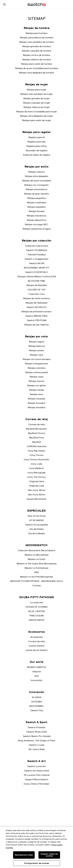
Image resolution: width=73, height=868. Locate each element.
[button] (4, 4)
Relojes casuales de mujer (37, 103)
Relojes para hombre (36, 33)
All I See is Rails (37, 749)
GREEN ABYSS (37, 620)
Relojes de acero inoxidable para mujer (37, 112)
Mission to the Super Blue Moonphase (37, 564)
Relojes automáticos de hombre (37, 38)
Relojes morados (37, 403)
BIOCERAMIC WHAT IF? (37, 268)
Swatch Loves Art (36, 766)
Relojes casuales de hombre (37, 51)
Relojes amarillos (37, 407)
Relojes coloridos (37, 368)
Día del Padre (36, 529)
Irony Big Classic (37, 451)
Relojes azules (36, 351)
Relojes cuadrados (37, 203)
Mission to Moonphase (36, 555)
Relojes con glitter (36, 386)
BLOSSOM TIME (37, 281)
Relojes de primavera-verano (36, 312)
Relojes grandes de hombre (36, 46)
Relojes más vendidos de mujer (36, 94)
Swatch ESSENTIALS (37, 272)
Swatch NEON (37, 263)
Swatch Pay (37, 710)
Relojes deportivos (36, 220)
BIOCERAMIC (37, 706)
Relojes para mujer (36, 90)
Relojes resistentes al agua (37, 229)
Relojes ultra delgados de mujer (36, 116)
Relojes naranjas (36, 399)
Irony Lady (36, 464)
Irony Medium (36, 468)
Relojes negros (37, 342)
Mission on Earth (37, 559)
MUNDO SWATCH (36, 667)
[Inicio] (37, 4)
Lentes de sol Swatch (36, 650)
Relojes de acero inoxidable (37, 181)
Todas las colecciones (36, 246)
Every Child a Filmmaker (36, 784)
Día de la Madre (36, 534)
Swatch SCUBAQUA (36, 250)
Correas (36, 586)
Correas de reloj (36, 424)
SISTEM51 (37, 702)
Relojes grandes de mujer (36, 98)
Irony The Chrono (36, 477)
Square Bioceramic (36, 499)
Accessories (36, 637)
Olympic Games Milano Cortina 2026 (36, 277)
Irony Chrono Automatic (36, 460)
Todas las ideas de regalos (36, 155)
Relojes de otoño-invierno (37, 298)
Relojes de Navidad (37, 285)
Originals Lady (37, 486)
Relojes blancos (37, 346)
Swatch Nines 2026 (37, 732)
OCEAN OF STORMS (37, 607)
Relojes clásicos (36, 172)
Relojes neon (37, 394)
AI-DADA (37, 697)
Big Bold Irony (37, 438)
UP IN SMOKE (37, 520)
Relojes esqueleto (37, 207)
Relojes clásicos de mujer (37, 107)
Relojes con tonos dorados (37, 359)
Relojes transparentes (36, 364)
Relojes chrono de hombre (36, 55)
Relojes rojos (36, 355)
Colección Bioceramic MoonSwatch (36, 550)
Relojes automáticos (36, 189)
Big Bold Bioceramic (36, 429)
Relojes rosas (36, 377)
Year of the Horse (37, 516)
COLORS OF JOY (36, 290)
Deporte (37, 672)
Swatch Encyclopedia (36, 525)
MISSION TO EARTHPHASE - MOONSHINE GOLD (37, 581)
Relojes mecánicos (36, 216)
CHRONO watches (37, 446)
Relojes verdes (37, 390)
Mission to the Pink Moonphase (36, 577)
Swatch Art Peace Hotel (37, 771)
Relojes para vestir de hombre (37, 64)
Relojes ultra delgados (37, 176)
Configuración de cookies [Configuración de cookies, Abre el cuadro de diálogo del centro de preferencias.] (36, 863)
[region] (36, 848)
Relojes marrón (37, 381)
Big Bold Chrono (37, 433)
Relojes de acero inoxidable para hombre (37, 68)
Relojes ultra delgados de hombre (36, 73)
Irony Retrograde (36, 473)
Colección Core (37, 294)
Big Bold (37, 442)
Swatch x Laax (37, 745)
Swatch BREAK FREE (37, 316)
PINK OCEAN (37, 616)
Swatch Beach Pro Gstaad (37, 736)
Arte (37, 676)
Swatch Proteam (36, 727)
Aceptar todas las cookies (49, 855)
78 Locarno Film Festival (36, 775)
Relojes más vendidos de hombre (36, 42)
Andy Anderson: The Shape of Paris (36, 741)
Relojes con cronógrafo (36, 185)
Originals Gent (37, 481)
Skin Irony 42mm (36, 495)
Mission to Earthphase (36, 568)
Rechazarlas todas (24, 855)
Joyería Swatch (37, 646)
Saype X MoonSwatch (37, 780)
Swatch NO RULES (36, 307)
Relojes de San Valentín (37, 325)
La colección (37, 603)
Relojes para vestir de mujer (37, 120)
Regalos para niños (37, 146)
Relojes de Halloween (37, 303)
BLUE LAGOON (37, 611)
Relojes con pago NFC (36, 224)
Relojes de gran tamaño (36, 194)
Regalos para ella (36, 142)
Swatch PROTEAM (37, 320)
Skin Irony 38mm (37, 490)
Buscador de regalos (37, 151)
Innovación (36, 680)
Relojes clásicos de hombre (37, 60)
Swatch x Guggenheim (37, 259)
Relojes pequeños (36, 198)
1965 (36, 572)
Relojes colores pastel (37, 372)
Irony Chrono (37, 455)
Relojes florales (37, 211)
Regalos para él (36, 137)
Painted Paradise (37, 255)
